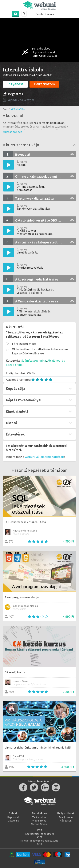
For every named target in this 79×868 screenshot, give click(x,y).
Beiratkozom (44, 84)
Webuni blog (39, 821)
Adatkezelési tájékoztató (40, 834)
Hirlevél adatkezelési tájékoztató (39, 841)
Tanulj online (66, 817)
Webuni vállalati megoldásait (44, 457)
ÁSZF (39, 837)
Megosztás (13, 94)
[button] (12, 132)
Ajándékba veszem (18, 100)
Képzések (66, 821)
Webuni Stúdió (39, 824)
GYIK (39, 844)
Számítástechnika (34, 360)
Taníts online (39, 817)
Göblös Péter (18, 109)
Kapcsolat (13, 817)
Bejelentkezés (45, 14)
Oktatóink (13, 821)
